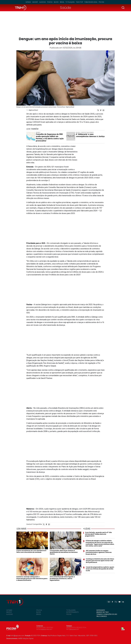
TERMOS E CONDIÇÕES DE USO (107, 614)
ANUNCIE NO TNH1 (103, 612)
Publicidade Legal (91, 2)
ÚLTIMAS (9, 610)
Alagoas (43, 2)
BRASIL (39, 614)
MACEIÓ (9, 612)
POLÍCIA (39, 610)
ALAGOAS (10, 614)
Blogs (56, 2)
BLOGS (39, 612)
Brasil (62, 2)
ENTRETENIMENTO (73, 612)
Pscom (101, 2)
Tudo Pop (80, 2)
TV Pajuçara (70, 2)
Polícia (50, 2)
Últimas (28, 2)
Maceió (35, 2)
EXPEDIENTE (101, 610)
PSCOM (69, 614)
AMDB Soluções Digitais (26, 638)
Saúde (66, 8)
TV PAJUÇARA (71, 610)
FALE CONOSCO (102, 616)
